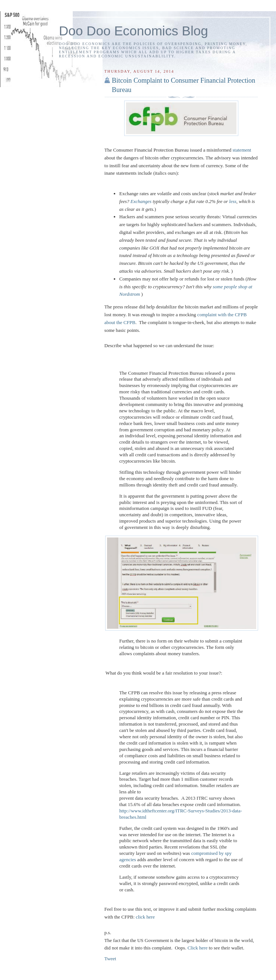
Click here (198, 948)
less (233, 201)
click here (145, 917)
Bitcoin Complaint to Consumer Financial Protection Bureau (184, 85)
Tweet (110, 959)
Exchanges (141, 201)
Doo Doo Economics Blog (134, 31)
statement (242, 150)
